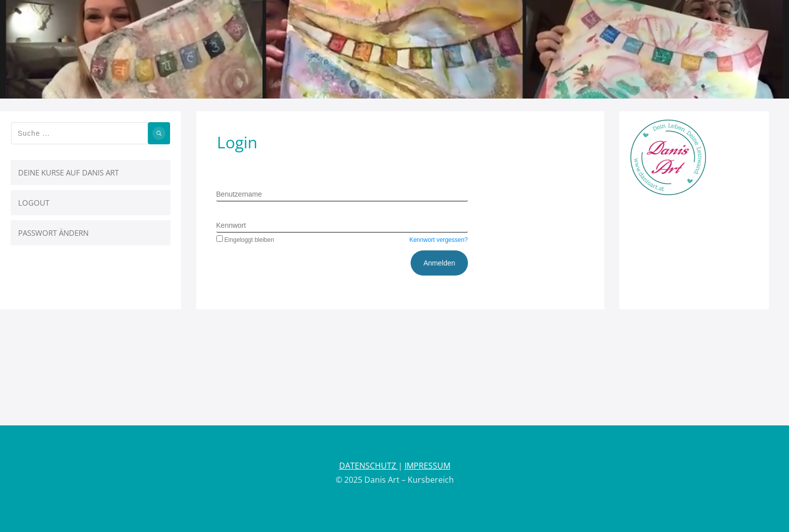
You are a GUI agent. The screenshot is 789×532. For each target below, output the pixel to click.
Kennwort (231, 225)
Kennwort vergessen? (438, 240)
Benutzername (239, 194)
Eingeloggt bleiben (245, 240)
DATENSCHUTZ (369, 466)
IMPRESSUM (427, 466)
